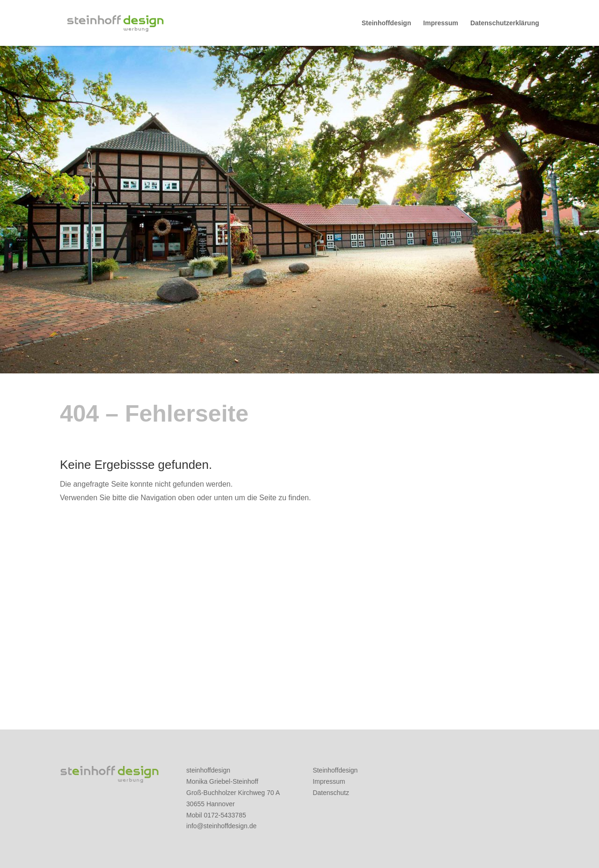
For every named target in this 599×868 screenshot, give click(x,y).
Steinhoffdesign (387, 23)
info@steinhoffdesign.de (221, 826)
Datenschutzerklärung (505, 23)
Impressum (441, 23)
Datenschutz (331, 793)
